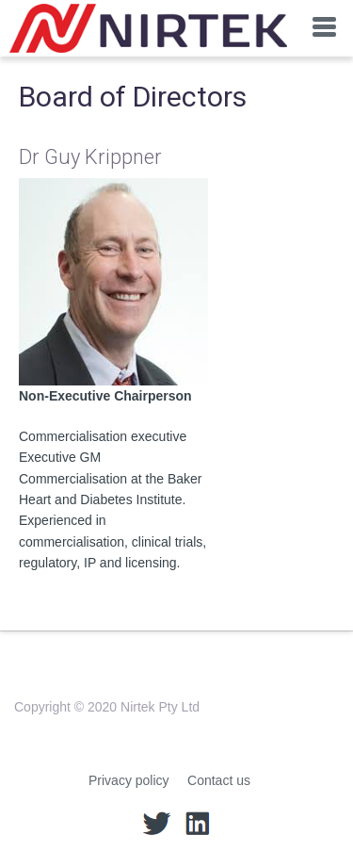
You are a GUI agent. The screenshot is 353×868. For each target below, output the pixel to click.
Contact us (219, 780)
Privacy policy (129, 780)
